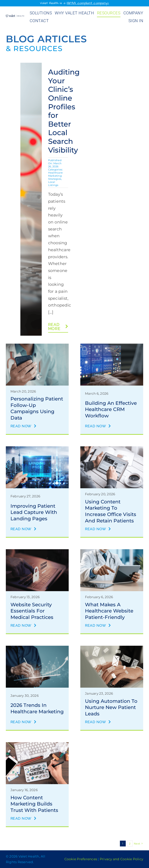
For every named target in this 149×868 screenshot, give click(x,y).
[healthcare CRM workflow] (112, 346)
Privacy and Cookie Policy (121, 859)
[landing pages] (37, 448)
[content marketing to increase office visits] (112, 448)
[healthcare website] (112, 551)
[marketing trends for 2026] (37, 648)
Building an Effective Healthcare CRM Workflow (111, 409)
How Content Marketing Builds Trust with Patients (34, 804)
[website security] (37, 551)
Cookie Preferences (81, 859)
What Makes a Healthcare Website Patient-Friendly (109, 611)
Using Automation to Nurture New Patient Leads (111, 707)
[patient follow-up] (37, 346)
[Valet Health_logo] (15, 17)
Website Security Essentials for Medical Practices (32, 611)
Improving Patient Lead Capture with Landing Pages (34, 512)
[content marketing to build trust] (37, 744)
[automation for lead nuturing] (112, 648)
